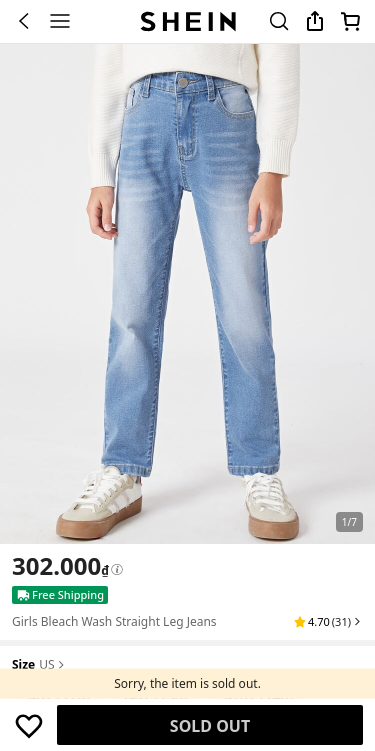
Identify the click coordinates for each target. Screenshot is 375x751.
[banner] (187, 294)
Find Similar (210, 726)
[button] (328, 622)
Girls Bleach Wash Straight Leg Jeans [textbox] (114, 621)
